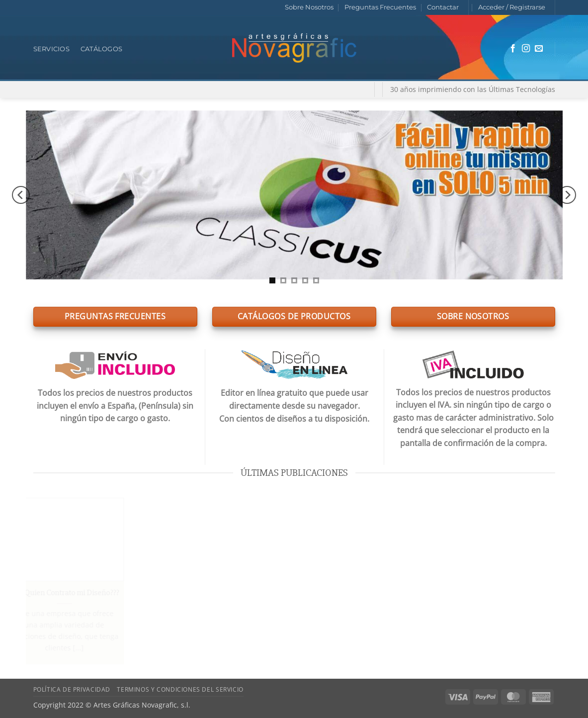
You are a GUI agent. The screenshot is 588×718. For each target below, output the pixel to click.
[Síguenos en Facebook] (513, 49)
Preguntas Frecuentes (380, 7)
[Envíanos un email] (539, 49)
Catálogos (101, 49)
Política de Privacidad (72, 689)
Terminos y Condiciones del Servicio (180, 689)
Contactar (443, 7)
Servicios (51, 49)
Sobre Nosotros (309, 7)
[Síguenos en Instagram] (526, 49)
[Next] (567, 195)
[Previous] (21, 195)
